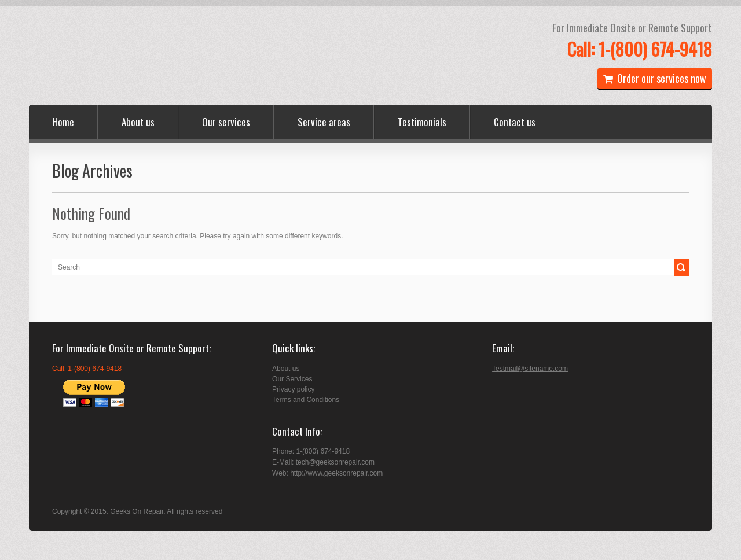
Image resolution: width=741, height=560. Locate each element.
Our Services (292, 379)
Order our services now (655, 78)
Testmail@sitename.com (530, 369)
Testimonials (422, 122)
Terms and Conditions (306, 400)
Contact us (515, 122)
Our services (226, 122)
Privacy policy (293, 389)
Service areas (324, 122)
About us (138, 122)
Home (63, 122)
